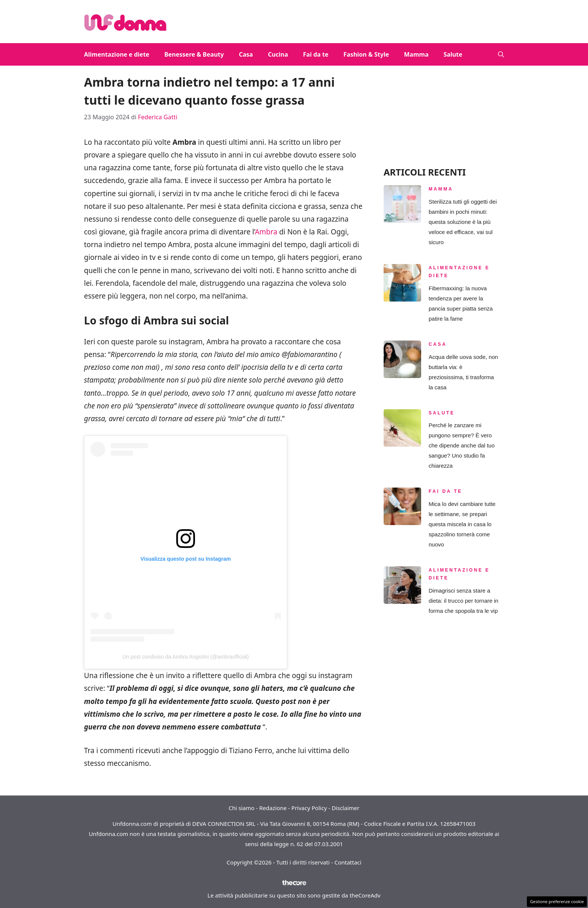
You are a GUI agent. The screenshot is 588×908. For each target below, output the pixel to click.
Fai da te (316, 54)
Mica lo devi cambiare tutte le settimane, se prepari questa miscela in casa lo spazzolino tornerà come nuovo (462, 524)
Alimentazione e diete (117, 54)
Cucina (278, 54)
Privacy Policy (309, 808)
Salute (453, 54)
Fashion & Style (366, 54)
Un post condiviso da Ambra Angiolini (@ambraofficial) (186, 657)
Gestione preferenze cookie (557, 901)
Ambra (267, 232)
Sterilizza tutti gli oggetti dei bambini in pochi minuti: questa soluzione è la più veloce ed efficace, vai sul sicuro (463, 222)
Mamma (416, 54)
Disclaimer (345, 808)
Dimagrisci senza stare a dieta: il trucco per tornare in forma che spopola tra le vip (463, 601)
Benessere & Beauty (194, 54)
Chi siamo (242, 808)
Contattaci (348, 862)
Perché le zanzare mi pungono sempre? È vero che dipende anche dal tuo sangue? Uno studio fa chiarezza (462, 445)
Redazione (273, 808)
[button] (501, 54)
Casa (246, 54)
